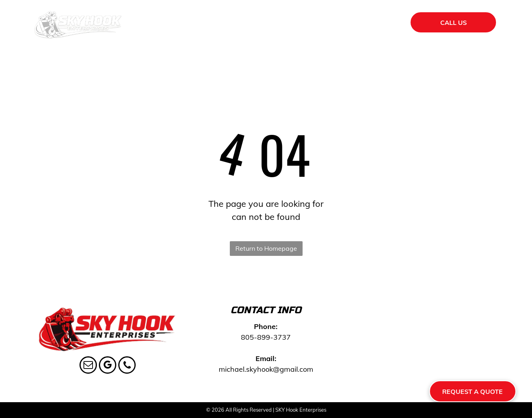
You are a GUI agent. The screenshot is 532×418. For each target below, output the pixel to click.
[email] (88, 366)
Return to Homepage (266, 248)
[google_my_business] (108, 366)
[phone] (127, 366)
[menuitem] (190, 24)
